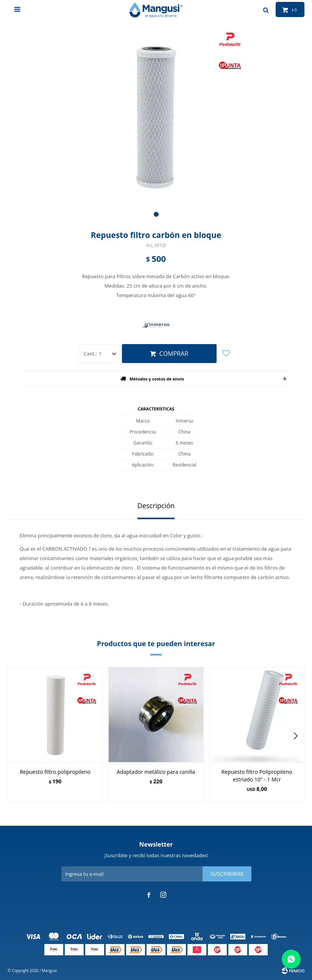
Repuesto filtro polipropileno (55, 772)
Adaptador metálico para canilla (156, 772)
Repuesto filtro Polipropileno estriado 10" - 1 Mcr (257, 776)
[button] (156, 214)
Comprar (174, 354)
